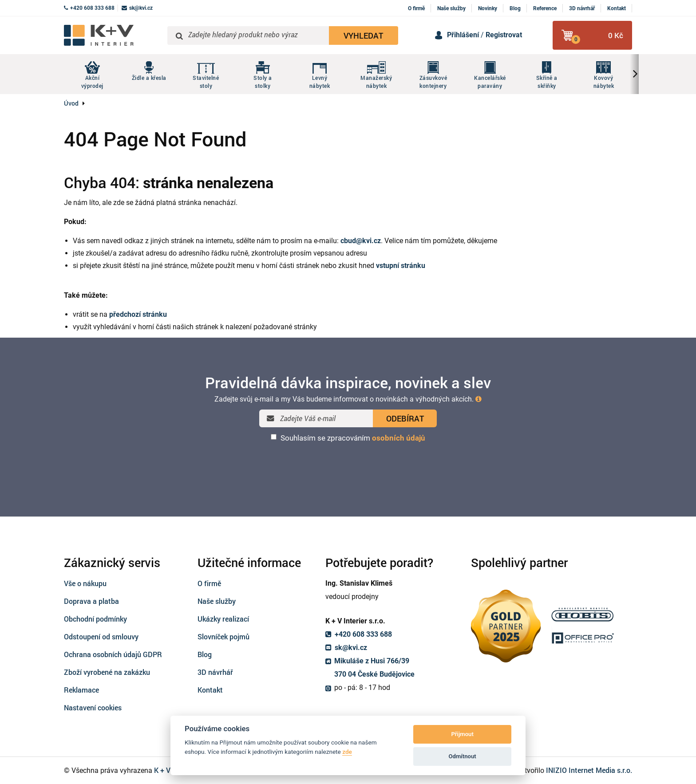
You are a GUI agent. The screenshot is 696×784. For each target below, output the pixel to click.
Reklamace (81, 690)
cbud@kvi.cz (361, 241)
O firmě (416, 8)
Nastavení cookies (93, 707)
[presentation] (348, 466)
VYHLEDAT (363, 35)
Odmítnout (463, 756)
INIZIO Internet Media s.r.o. (589, 770)
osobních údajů (399, 438)
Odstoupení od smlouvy (101, 636)
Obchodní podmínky (95, 619)
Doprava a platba (91, 601)
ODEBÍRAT (405, 418)
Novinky (488, 8)
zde (347, 752)
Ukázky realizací (223, 619)
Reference (545, 8)
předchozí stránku (138, 314)
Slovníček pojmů (223, 636)
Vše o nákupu (85, 583)
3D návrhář (582, 8)
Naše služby (451, 8)
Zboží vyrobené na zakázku (107, 672)
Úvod (71, 103)
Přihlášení (463, 35)
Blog (515, 8)
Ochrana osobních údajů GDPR (113, 654)
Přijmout (462, 734)
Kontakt (617, 8)
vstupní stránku (401, 266)
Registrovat (504, 35)
